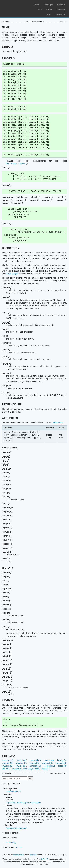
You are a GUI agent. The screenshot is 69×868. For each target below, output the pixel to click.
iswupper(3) (7, 766)
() (6, 287)
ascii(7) (38, 769)
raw (20, 847)
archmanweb (19, 855)
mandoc (33, 855)
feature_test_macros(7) (16, 164)
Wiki (40, 10)
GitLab (49, 10)
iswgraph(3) (7, 763)
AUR (49, 14)
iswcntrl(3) (49, 760)
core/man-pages (13, 791)
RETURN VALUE (12, 404)
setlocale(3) (50, 766)
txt (16, 847)
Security (61, 10)
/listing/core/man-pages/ (17, 828)
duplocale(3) (12, 274)
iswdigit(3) (62, 760)
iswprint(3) (34, 763)
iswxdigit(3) (21, 766)
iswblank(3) (36, 760)
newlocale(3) (35, 766)
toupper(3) (17, 769)
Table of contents (12, 833)
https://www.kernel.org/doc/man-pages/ (23, 803)
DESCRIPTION (11, 248)
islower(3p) (11, 842)
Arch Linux (16, 4)
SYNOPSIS (8, 58)
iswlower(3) (21, 763)
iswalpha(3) (22, 760)
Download (60, 14)
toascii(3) (62, 766)
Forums (61, 5)
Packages (48, 5)
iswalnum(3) (7, 760)
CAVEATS (8, 700)
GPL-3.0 (45, 859)
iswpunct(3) (47, 763)
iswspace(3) (61, 763)
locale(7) (46, 769)
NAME (6, 27)
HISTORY (8, 568)
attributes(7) (58, 423)
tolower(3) (6, 769)
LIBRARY (8, 47)
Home (37, 5)
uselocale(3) (28, 769)
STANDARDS (10, 448)
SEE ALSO (8, 756)
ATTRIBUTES (10, 418)
